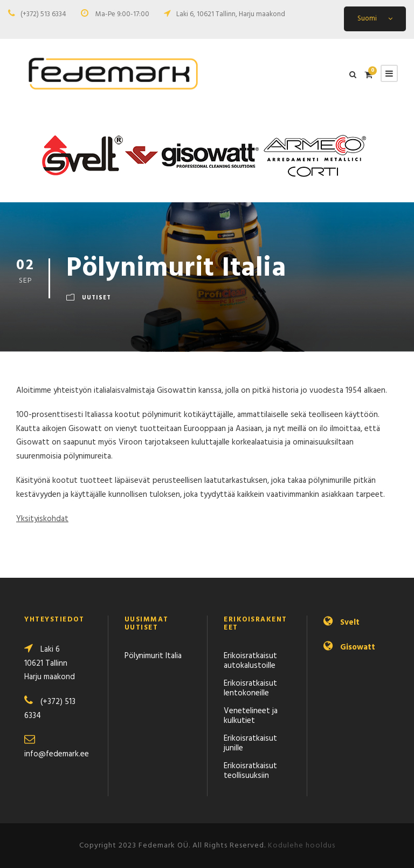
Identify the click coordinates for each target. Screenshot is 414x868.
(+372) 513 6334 (43, 14)
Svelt (350, 623)
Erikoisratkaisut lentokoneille (250, 688)
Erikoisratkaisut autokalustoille (250, 661)
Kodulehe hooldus (302, 846)
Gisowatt (358, 647)
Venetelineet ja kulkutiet (251, 716)
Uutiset (96, 298)
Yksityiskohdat (42, 519)
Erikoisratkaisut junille (250, 743)
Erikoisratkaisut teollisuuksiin (250, 771)
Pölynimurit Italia (153, 656)
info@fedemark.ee (57, 754)
